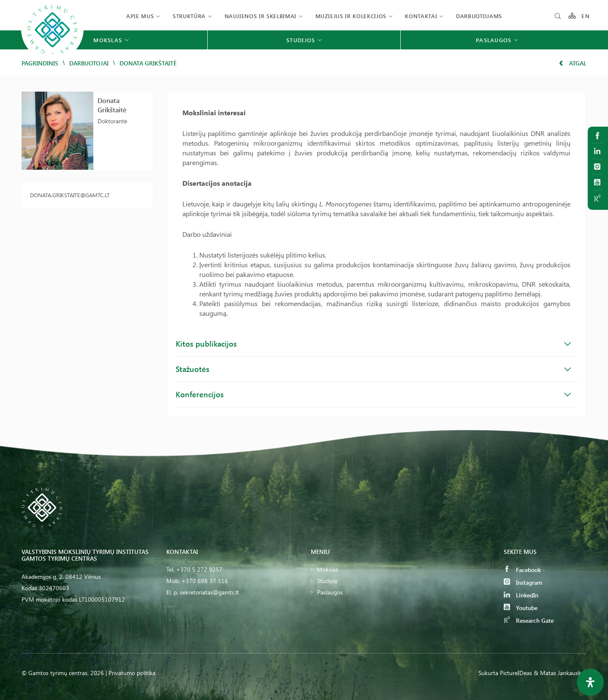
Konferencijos (373, 394)
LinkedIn (521, 595)
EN (586, 16)
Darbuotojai (89, 63)
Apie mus (140, 16)
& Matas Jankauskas (560, 673)
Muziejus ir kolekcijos (351, 16)
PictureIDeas (516, 673)
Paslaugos (330, 592)
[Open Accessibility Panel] (590, 682)
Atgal (573, 63)
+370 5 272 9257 (199, 569)
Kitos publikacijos (373, 344)
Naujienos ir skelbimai (261, 16)
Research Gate (529, 620)
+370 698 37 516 (205, 581)
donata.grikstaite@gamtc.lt (70, 195)
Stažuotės (373, 369)
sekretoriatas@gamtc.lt (209, 592)
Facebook (522, 570)
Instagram (523, 582)
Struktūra (189, 16)
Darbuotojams (479, 16)
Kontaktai (421, 16)
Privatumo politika (132, 673)
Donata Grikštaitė (112, 105)
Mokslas (328, 569)
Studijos (327, 581)
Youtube (521, 608)
